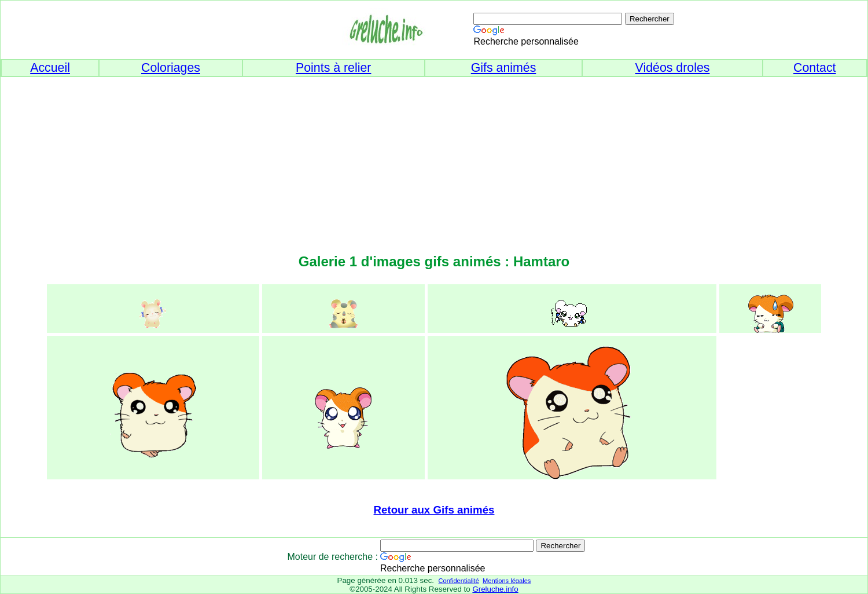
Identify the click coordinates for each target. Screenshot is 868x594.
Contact (815, 68)
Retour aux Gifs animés (434, 510)
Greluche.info (495, 589)
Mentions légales (507, 581)
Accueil (50, 68)
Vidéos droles (673, 68)
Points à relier (333, 68)
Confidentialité (458, 581)
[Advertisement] (434, 158)
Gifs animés (504, 68)
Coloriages (171, 68)
